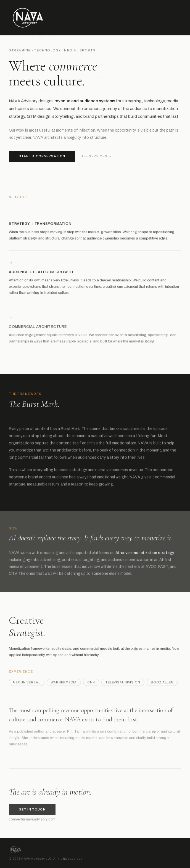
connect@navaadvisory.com (32, 821)
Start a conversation (42, 156)
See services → (96, 156)
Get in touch (32, 811)
